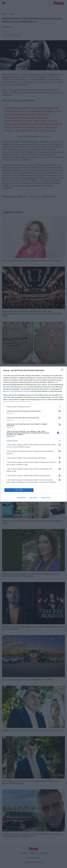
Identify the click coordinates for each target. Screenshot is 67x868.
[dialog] (33, 434)
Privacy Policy (46, 498)
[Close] (63, 371)
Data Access (33, 498)
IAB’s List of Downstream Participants (18, 391)
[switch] (59, 411)
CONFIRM (19, 490)
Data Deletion (21, 498)
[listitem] (33, 407)
